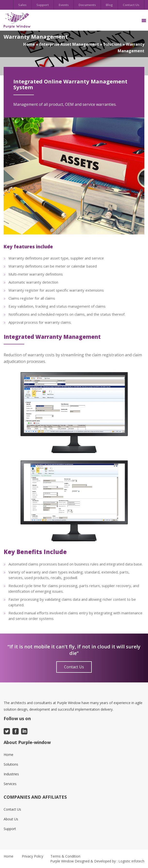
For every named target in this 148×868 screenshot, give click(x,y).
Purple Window (62, 861)
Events (64, 5)
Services (10, 784)
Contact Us (131, 5)
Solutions (112, 44)
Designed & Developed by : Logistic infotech (110, 861)
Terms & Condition (65, 856)
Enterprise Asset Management (69, 44)
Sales (22, 5)
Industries (11, 774)
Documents (87, 5)
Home (29, 44)
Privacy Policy (33, 856)
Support (43, 5)
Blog (109, 5)
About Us (11, 819)
